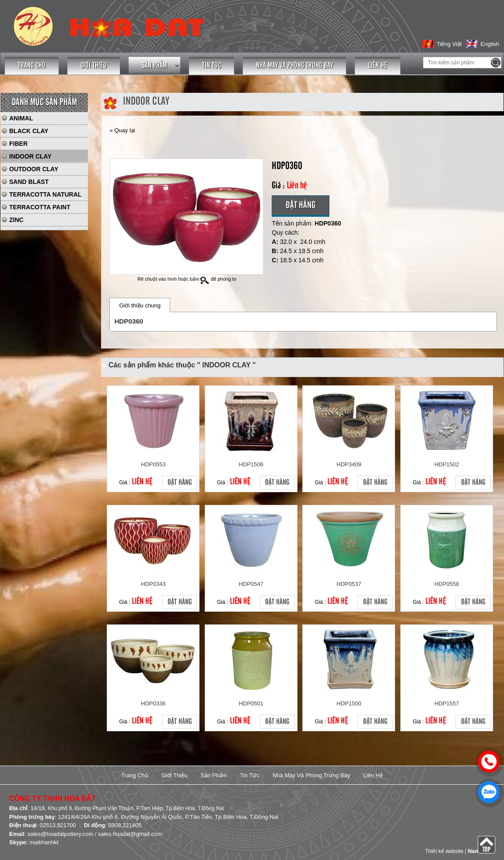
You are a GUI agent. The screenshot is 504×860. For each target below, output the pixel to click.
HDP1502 (447, 464)
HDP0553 (153, 464)
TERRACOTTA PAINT (40, 207)
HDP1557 (447, 703)
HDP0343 (153, 584)
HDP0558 (447, 584)
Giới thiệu (94, 66)
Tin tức (212, 66)
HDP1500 (349, 703)
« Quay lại (122, 130)
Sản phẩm (154, 66)
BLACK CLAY (29, 131)
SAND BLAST (29, 182)
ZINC (16, 220)
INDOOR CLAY (30, 156)
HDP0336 (153, 703)
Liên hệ (378, 66)
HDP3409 (349, 464)
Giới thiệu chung (140, 305)
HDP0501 (251, 703)
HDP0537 (349, 584)
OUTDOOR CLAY (34, 169)
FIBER (18, 144)
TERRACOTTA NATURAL (45, 194)
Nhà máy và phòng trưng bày (294, 66)
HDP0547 (251, 584)
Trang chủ (32, 66)
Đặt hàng (301, 205)
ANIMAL (21, 118)
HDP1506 (251, 464)
